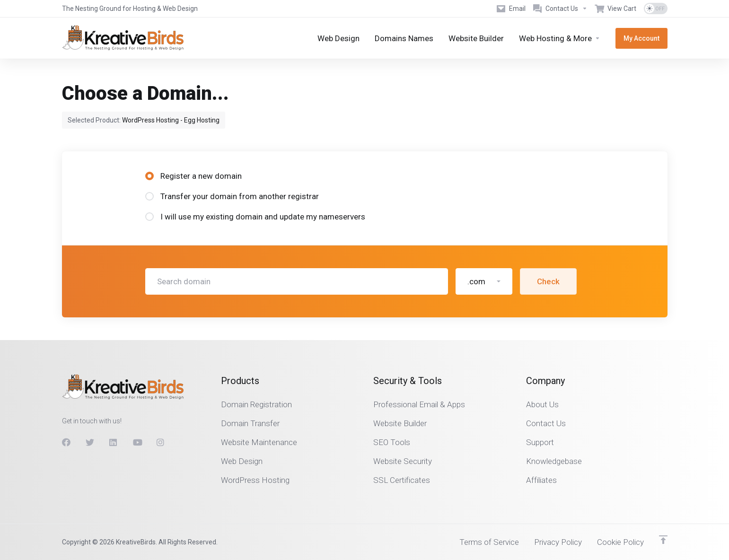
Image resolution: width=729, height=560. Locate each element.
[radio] (149, 176)
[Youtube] (137, 442)
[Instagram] (161, 442)
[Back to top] (663, 540)
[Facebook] (66, 442)
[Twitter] (90, 442)
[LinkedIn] (114, 442)
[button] (484, 281)
